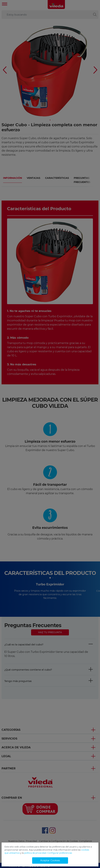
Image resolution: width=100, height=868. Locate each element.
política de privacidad (35, 853)
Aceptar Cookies (50, 860)
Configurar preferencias (60, 853)
